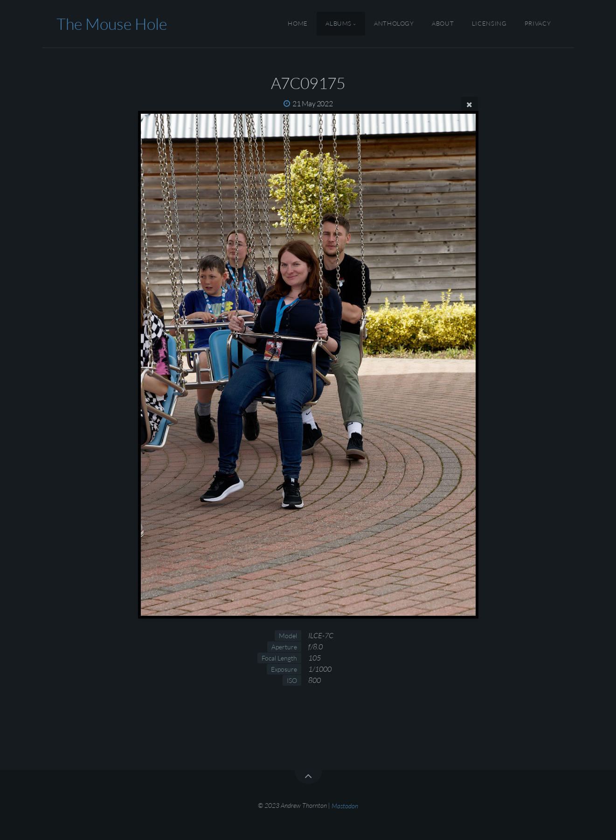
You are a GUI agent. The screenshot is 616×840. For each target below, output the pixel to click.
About (443, 24)
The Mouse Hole (112, 24)
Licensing (489, 24)
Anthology (394, 24)
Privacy (538, 24)
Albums (339, 24)
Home (298, 24)
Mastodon (345, 805)
